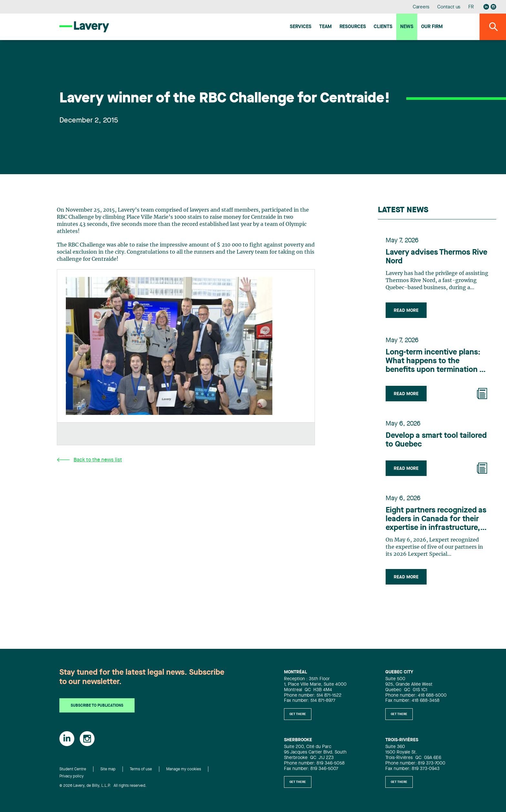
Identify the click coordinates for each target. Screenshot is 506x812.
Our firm (432, 27)
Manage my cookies (184, 769)
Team (325, 27)
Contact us (449, 7)
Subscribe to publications (97, 706)
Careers (421, 7)
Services (301, 27)
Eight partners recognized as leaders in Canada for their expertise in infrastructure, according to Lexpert (436, 520)
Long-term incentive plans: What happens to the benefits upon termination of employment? (436, 362)
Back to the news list (89, 460)
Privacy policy (71, 776)
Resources (353, 27)
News (407, 27)
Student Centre (73, 769)
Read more (406, 311)
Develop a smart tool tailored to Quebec (436, 440)
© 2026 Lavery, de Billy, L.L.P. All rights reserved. (103, 786)
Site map (108, 769)
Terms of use (141, 769)
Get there (298, 714)
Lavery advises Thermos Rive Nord (436, 257)
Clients (383, 27)
